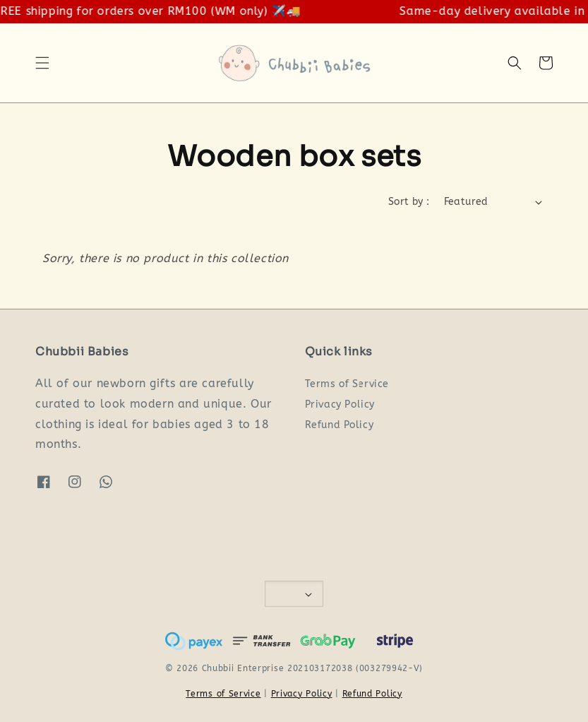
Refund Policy (340, 425)
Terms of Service (347, 384)
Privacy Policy (340, 404)
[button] (42, 63)
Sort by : (409, 202)
